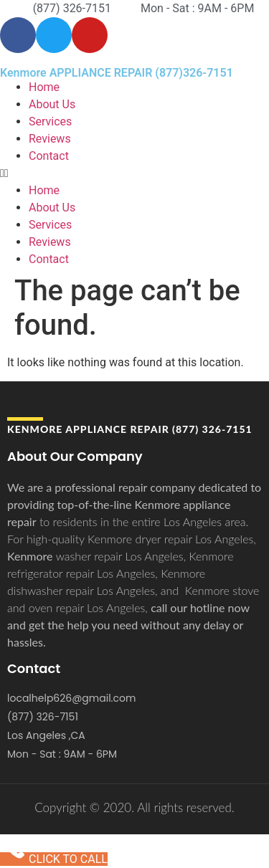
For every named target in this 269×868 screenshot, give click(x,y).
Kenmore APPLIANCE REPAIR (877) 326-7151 (130, 429)
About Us (52, 104)
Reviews (50, 139)
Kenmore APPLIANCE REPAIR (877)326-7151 (117, 73)
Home (44, 87)
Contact (49, 156)
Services (50, 121)
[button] (134, 173)
